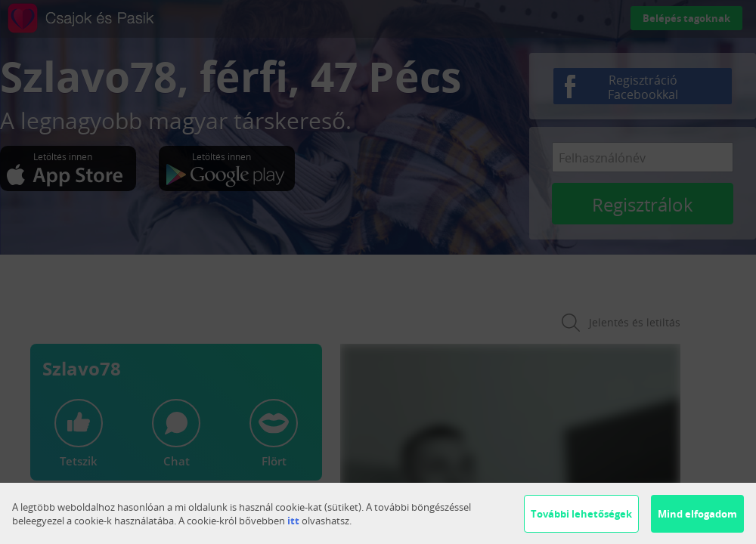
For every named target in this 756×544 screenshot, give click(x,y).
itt (293, 521)
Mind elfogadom (697, 514)
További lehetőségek (581, 514)
